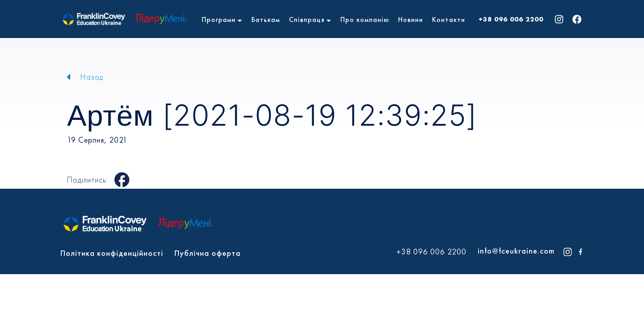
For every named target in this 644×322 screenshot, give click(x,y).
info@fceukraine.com (516, 251)
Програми (219, 19)
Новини (411, 19)
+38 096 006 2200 (511, 19)
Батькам (266, 19)
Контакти (449, 19)
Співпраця (307, 19)
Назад (92, 77)
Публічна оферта (208, 253)
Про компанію (365, 19)
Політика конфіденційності (112, 253)
